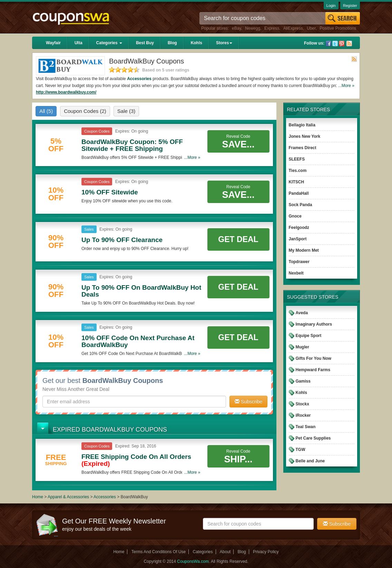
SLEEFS (297, 159)
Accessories (139, 79)
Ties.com (298, 171)
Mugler (302, 347)
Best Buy (145, 43)
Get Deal (238, 239)
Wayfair (53, 43)
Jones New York (305, 136)
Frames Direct (303, 148)
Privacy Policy (266, 552)
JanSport (298, 239)
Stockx (302, 404)
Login (331, 6)
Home (38, 497)
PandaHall (299, 193)
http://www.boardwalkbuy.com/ (66, 92)
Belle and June (310, 461)
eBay (236, 28)
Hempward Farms (313, 370)
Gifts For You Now (314, 358)
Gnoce (295, 216)
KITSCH (297, 182)
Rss (349, 44)
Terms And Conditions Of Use (159, 552)
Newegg (253, 28)
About (225, 552)
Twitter (335, 44)
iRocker (303, 415)
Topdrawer (299, 262)
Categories (109, 43)
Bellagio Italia (302, 125)
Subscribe (248, 402)
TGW (301, 450)
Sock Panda (301, 205)
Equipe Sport (309, 336)
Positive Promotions (338, 28)
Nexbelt (296, 273)
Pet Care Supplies (313, 438)
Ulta (79, 43)
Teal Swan (306, 427)
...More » (346, 86)
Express (272, 28)
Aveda (302, 313)
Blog (172, 43)
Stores (224, 43)
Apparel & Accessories (68, 497)
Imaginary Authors (314, 324)
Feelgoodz (299, 228)
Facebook (329, 44)
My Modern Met (304, 250)
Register (350, 6)
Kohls (197, 43)
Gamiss (303, 381)
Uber (311, 28)
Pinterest (342, 44)
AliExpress (293, 28)
